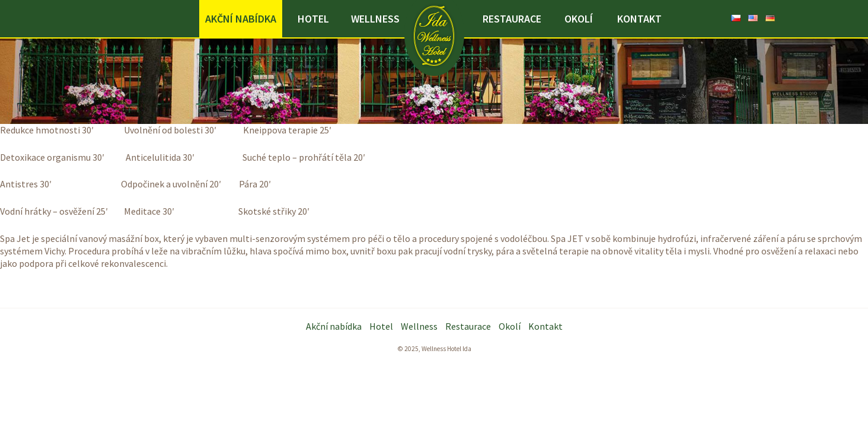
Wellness (375, 19)
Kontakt (639, 19)
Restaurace (512, 19)
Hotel (313, 19)
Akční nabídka (241, 19)
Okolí (579, 19)
